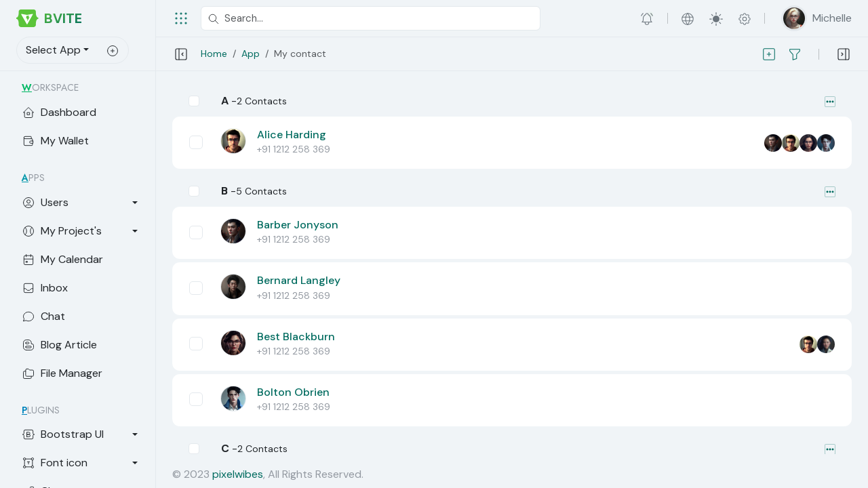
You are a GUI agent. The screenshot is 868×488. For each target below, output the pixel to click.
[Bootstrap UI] (80, 434)
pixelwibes (238, 474)
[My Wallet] (80, 141)
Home (214, 54)
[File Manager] (80, 373)
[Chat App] (80, 317)
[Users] (80, 203)
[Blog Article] (80, 345)
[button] (647, 19)
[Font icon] (80, 463)
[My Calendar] (80, 260)
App (251, 54)
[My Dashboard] (80, 113)
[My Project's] (80, 231)
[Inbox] (80, 288)
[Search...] (371, 19)
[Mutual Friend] (773, 143)
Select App (53, 50)
